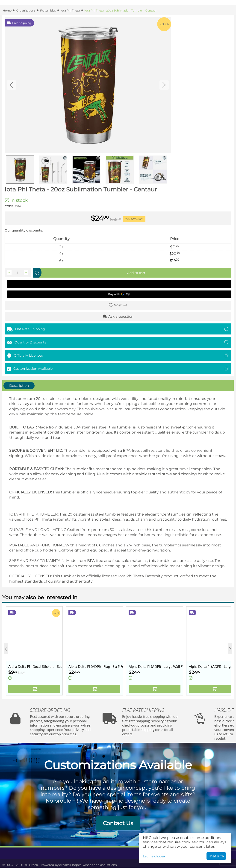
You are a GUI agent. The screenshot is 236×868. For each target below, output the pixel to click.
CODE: (9, 206)
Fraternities (48, 10)
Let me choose (154, 856)
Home (7, 10)
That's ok (216, 856)
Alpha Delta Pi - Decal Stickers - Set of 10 (35, 666)
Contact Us (118, 823)
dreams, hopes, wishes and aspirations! (88, 865)
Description (19, 386)
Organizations (26, 10)
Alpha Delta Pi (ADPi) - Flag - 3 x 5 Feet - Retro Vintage (96, 666)
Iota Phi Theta (70, 10)
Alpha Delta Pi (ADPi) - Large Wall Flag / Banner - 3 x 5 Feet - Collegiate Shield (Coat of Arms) (156, 666)
